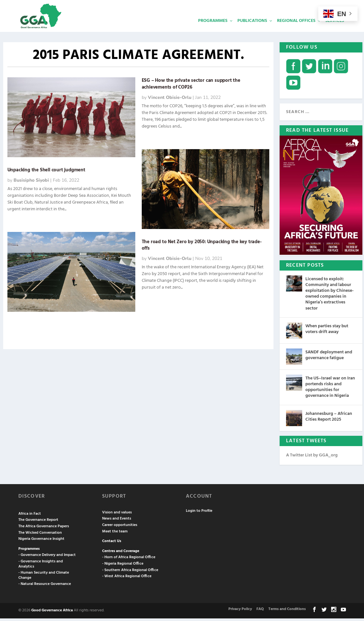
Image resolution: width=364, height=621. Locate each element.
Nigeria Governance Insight (41, 542)
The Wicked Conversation (40, 536)
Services (335, 28)
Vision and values (117, 515)
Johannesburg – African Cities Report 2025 (329, 419)
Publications (252, 28)
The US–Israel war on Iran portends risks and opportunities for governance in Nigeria (330, 390)
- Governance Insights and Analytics (41, 567)
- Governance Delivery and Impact (47, 558)
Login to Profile (199, 514)
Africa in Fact (30, 517)
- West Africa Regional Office (127, 579)
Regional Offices (296, 28)
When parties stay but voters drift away (327, 332)
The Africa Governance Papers (44, 529)
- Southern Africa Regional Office (130, 573)
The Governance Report (38, 523)
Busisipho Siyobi (31, 183)
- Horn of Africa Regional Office (129, 560)
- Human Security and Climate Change (44, 578)
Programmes (213, 28)
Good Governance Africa (52, 613)
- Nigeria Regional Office (123, 567)
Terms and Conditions (287, 612)
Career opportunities (120, 528)
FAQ (260, 612)
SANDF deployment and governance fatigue (329, 358)
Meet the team (115, 534)
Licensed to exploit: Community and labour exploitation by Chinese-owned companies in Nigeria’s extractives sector (330, 297)
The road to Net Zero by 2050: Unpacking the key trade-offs (202, 248)
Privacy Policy (240, 612)
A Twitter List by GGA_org (312, 458)
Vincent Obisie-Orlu (170, 100)
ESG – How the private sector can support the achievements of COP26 (191, 87)
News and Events (117, 521)
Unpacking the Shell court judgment (46, 173)
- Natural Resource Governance (45, 587)
